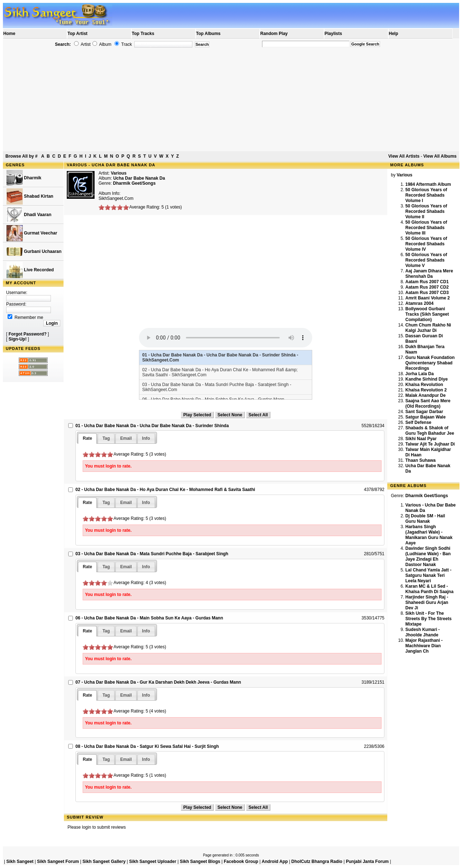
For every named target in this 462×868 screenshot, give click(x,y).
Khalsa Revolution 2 (426, 390)
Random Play (274, 34)
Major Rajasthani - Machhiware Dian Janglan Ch (424, 646)
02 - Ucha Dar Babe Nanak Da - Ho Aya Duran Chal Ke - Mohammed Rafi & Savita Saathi (165, 490)
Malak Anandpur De (426, 395)
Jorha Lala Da (420, 374)
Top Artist (77, 34)
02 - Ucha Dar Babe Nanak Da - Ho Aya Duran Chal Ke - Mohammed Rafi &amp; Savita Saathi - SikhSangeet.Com (220, 372)
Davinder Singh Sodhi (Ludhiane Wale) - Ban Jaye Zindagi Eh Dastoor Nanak (428, 556)
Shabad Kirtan (30, 196)
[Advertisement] (231, 100)
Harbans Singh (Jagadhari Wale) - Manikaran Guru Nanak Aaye (429, 535)
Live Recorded (30, 270)
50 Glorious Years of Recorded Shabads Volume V (426, 260)
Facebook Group (241, 862)
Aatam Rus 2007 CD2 (427, 287)
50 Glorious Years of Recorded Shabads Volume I (426, 195)
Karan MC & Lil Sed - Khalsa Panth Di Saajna (429, 589)
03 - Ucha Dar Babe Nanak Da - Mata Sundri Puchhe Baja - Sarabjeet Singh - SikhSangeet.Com (217, 387)
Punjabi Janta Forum (367, 862)
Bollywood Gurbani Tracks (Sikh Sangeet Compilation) (427, 314)
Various (119, 173)
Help (393, 34)
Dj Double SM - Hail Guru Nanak (425, 519)
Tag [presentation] (106, 438)
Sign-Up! (18, 339)
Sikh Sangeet (20, 862)
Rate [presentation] (87, 438)
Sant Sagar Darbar (424, 412)
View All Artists (404, 156)
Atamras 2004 (419, 303)
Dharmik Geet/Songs (134, 183)
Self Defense (418, 422)
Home (9, 34)
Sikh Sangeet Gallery (104, 862)
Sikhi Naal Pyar (421, 439)
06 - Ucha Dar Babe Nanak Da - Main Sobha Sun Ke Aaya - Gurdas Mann (149, 618)
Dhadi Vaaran (29, 215)
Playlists (333, 34)
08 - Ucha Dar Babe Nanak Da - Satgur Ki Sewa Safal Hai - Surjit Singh (147, 746)
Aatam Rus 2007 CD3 (427, 293)
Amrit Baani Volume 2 (428, 298)
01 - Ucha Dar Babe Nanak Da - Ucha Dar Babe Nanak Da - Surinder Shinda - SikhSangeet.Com (220, 358)
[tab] (87, 439)
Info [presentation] (146, 438)
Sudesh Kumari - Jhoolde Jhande (422, 632)
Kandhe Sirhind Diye (426, 379)
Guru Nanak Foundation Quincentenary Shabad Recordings (430, 363)
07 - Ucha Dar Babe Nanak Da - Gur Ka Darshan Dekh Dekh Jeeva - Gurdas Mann (158, 682)
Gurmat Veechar (32, 233)
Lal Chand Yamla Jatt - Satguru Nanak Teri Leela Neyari (428, 575)
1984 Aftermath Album (428, 184)
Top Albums (208, 34)
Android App (275, 862)
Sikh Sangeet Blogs (200, 862)
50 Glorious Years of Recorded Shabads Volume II (426, 211)
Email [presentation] (126, 438)
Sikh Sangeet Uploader (153, 862)
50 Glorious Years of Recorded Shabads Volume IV (426, 244)
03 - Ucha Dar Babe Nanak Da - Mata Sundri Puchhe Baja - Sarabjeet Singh (152, 554)
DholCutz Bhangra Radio (317, 862)
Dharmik (24, 178)
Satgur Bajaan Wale (426, 417)
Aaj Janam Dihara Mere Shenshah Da (429, 274)
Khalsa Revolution (424, 385)
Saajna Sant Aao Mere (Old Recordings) (428, 404)
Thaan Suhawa (420, 460)
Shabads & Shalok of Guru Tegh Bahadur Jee (430, 431)
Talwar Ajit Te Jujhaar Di (430, 444)
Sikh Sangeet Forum (58, 862)
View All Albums (440, 156)
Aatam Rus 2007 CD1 (427, 282)
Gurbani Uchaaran (34, 252)
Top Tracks (143, 34)
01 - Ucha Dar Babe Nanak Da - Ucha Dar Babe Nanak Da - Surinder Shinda (152, 426)
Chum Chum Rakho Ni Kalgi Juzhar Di (428, 328)
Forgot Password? (28, 334)
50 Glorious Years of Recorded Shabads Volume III (426, 228)
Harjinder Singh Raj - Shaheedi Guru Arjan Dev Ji (427, 602)
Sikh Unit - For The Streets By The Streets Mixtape (428, 619)
